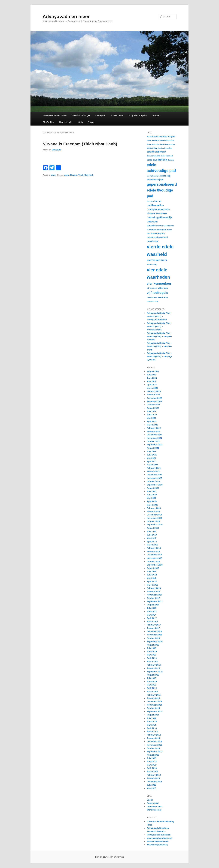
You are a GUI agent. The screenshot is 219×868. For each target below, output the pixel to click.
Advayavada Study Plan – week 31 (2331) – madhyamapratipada (159, 316)
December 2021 (154, 435)
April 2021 (152, 461)
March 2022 (152, 425)
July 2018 (151, 571)
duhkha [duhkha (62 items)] (162, 160)
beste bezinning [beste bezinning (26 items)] (153, 144)
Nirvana (74, 175)
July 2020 (151, 491)
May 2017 (151, 615)
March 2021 (152, 465)
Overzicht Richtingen (81, 115)
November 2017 (154, 595)
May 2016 (151, 655)
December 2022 (154, 398)
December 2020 (154, 475)
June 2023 (152, 378)
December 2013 (154, 741)
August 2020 (153, 488)
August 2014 (153, 715)
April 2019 (152, 541)
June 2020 (152, 495)
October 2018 (153, 561)
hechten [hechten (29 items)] (150, 201)
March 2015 (152, 692)
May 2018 (151, 578)
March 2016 (152, 661)
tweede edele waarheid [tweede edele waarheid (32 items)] (157, 237)
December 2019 (154, 515)
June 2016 (152, 651)
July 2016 (151, 648)
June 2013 (152, 762)
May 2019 (151, 538)
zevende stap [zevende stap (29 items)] (152, 301)
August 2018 (153, 568)
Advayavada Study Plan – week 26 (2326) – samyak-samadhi (159, 336)
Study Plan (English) (137, 115)
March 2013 (152, 772)
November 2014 (154, 705)
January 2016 (153, 668)
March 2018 (152, 585)
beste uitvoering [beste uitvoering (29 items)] (165, 148)
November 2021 (154, 438)
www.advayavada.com (158, 841)
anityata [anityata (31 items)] (171, 137)
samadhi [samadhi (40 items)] (151, 226)
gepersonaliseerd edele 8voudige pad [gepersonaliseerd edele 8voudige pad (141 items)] (162, 190)
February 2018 (154, 588)
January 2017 (153, 628)
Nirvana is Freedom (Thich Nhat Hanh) (80, 144)
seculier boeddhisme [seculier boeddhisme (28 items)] (165, 226)
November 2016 (154, 635)
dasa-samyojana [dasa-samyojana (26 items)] (153, 156)
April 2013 (152, 768)
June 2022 (152, 415)
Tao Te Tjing (49, 122)
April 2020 (152, 501)
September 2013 (155, 752)
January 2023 (153, 395)
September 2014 (155, 711)
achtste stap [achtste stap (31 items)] (152, 137)
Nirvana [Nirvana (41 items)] (151, 213)
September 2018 (155, 565)
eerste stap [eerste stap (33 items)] (165, 176)
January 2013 (153, 778)
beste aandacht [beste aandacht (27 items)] (153, 140)
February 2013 (154, 775)
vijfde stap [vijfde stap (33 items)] (163, 288)
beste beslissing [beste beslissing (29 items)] (167, 140)
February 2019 (154, 548)
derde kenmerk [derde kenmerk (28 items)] (167, 156)
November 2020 (154, 478)
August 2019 (153, 528)
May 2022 (151, 418)
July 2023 (151, 375)
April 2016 (152, 658)
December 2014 (154, 702)
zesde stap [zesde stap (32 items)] (163, 297)
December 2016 (154, 631)
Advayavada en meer (66, 16)
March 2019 (152, 545)
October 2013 (153, 748)
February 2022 (154, 428)
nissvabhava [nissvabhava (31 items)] (161, 213)
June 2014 (152, 722)
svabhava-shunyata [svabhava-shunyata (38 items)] (157, 230)
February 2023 (154, 391)
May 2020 (151, 498)
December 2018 (154, 555)
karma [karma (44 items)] (158, 201)
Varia (80, 122)
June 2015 (152, 681)
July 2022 (151, 411)
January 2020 (153, 511)
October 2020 (153, 481)
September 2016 (155, 642)
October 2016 (153, 638)
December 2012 (154, 782)
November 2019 (154, 518)
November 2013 (154, 745)
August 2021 (153, 448)
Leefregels (100, 115)
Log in (150, 800)
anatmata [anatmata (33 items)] (163, 137)
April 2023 (152, 385)
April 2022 (152, 421)
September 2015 (155, 672)
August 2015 (153, 675)
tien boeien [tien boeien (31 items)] (152, 233)
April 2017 (152, 618)
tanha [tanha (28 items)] (169, 230)
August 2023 (153, 371)
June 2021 (152, 455)
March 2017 (152, 621)
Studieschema (116, 115)
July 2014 (151, 718)
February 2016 (154, 665)
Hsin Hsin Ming (66, 122)
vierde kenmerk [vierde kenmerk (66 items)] (157, 260)
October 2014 (153, 708)
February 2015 (154, 695)
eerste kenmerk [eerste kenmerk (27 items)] (153, 176)
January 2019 (153, 551)
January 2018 (153, 591)
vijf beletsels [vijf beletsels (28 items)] (152, 288)
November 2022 (154, 401)
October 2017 (153, 598)
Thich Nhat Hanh (86, 175)
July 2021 (151, 451)
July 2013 (151, 758)
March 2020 (152, 505)
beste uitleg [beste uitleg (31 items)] (152, 148)
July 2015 (151, 678)
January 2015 (153, 698)
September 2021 (155, 445)
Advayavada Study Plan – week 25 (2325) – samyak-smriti (159, 346)
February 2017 (154, 625)
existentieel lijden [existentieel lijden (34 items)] (155, 180)
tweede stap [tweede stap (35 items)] (153, 241)
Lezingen (156, 115)
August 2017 (153, 605)
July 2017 (151, 608)
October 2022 (153, 405)
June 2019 (152, 535)
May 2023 (151, 381)
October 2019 (153, 521)
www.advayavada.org (157, 845)
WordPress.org (154, 810)
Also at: (91, 122)
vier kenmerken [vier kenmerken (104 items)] (159, 283)
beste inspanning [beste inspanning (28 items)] (167, 144)
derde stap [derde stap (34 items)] (152, 160)
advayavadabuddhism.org (159, 838)
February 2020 (154, 508)
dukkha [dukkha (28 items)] (171, 160)
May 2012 (151, 788)
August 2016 (153, 645)
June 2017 (152, 612)
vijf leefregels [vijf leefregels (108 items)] (157, 293)
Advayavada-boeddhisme (55, 115)
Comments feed (155, 807)
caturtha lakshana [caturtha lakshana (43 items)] (156, 152)
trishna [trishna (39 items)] (161, 233)
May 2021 (151, 458)
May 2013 (151, 765)
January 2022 (153, 431)
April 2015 (152, 688)
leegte (66, 175)
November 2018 (154, 558)
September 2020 (155, 485)
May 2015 (151, 685)
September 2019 (155, 525)
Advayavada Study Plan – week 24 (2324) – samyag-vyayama (159, 356)
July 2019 (151, 531)
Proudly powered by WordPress (109, 857)
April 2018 (152, 581)
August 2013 (153, 755)
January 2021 (153, 471)
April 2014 (152, 728)
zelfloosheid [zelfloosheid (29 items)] (152, 297)
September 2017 (155, 601)
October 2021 (153, 441)
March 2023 (152, 388)
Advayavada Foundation (159, 835)
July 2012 (151, 785)
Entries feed (153, 803)
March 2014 (152, 732)
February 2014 (154, 735)
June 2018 (152, 575)
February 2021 (154, 468)
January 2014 (153, 738)
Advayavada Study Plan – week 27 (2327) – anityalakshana (159, 326)
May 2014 (151, 725)
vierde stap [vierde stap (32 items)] (152, 265)
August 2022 (153, 408)
